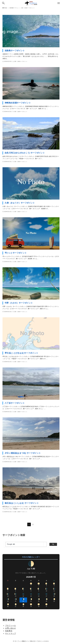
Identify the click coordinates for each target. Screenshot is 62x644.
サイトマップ (10, 633)
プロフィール (10, 626)
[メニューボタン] (59, 3)
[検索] (25, 544)
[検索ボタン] (3, 3)
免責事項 (9, 631)
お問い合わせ (10, 628)
